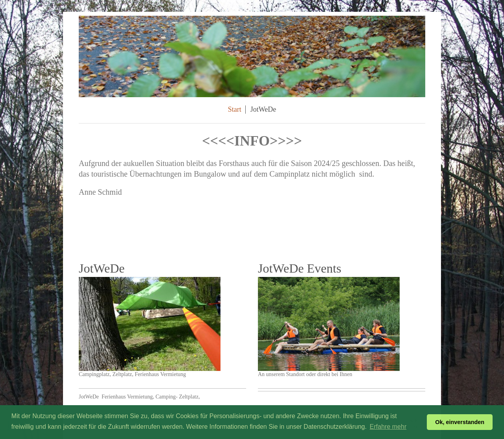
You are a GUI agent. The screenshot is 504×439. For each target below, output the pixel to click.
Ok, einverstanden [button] (460, 422)
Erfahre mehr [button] (388, 427)
